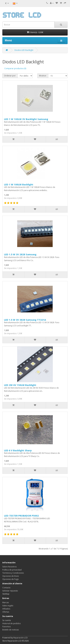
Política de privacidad (12, 570)
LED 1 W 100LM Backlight (19, 184)
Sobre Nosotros (9, 567)
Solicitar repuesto (10, 591)
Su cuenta (7, 620)
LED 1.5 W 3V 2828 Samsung (20, 254)
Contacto (6, 588)
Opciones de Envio (11, 576)
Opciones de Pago (11, 579)
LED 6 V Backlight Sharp (18, 450)
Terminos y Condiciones (13, 573)
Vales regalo (8, 606)
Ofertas (6, 612)
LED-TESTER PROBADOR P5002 (21, 516)
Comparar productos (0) (15, 68)
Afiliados (6, 609)
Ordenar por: (10, 76)
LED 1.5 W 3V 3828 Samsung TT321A (25, 320)
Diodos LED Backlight (24, 50)
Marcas (6, 602)
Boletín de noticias (11, 630)
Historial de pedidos (11, 623)
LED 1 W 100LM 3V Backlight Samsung (26, 119)
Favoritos (6, 627)
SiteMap (6, 594)
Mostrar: (43, 76)
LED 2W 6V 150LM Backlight (20, 385)
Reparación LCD (21, 638)
